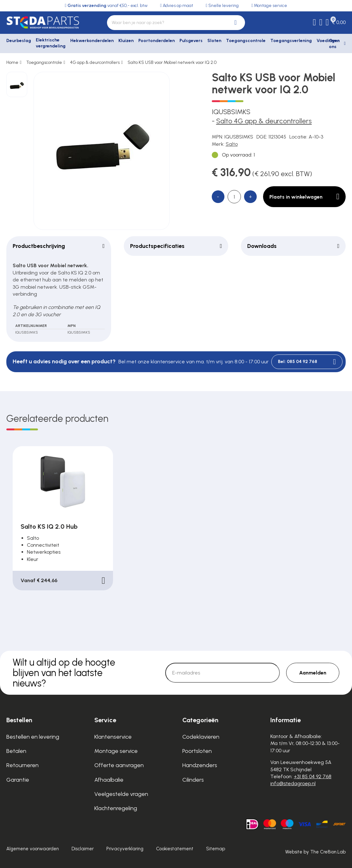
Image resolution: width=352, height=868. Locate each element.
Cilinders (193, 780)
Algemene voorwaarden (33, 849)
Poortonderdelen (157, 41)
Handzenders (200, 765)
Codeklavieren (201, 737)
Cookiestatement (175, 849)
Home (12, 62)
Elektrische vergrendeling (51, 43)
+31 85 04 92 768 (313, 776)
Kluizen (126, 41)
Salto (232, 144)
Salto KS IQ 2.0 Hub (49, 526)
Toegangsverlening (291, 41)
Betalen (16, 751)
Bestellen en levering (33, 737)
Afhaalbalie (109, 780)
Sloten (214, 41)
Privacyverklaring (125, 849)
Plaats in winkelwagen (304, 197)
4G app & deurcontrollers (95, 62)
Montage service (116, 751)
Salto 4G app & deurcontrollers (264, 121)
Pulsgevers (191, 41)
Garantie (18, 780)
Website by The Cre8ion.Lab (315, 852)
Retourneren (22, 765)
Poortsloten (197, 751)
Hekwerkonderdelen (92, 41)
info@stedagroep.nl (293, 783)
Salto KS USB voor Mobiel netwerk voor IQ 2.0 (172, 62)
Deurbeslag (19, 41)
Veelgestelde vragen (121, 794)
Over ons (334, 44)
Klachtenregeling (116, 808)
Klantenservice (113, 737)
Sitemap (216, 849)
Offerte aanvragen (119, 765)
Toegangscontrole (246, 41)
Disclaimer (83, 849)
